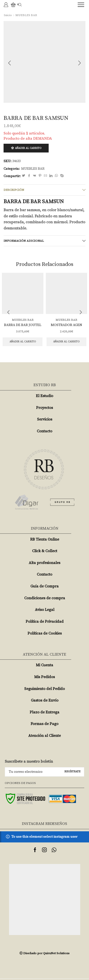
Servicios (45, 419)
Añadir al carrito (28, 148)
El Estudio (44, 396)
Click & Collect (45, 551)
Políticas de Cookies (45, 633)
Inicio (8, 15)
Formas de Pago (44, 724)
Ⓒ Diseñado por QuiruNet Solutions (44, 953)
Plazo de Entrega (44, 712)
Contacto (44, 431)
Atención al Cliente (44, 736)
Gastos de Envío (45, 700)
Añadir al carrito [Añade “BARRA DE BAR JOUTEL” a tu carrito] (23, 342)
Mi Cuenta (44, 665)
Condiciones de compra (45, 598)
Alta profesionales (44, 563)
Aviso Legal (45, 610)
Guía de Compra (44, 586)
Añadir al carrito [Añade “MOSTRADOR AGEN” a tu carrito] (66, 342)
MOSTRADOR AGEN (66, 325)
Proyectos (44, 408)
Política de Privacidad (45, 622)
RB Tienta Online (45, 539)
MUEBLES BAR (26, 15)
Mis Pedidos (44, 677)
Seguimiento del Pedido (44, 689)
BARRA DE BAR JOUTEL (23, 325)
